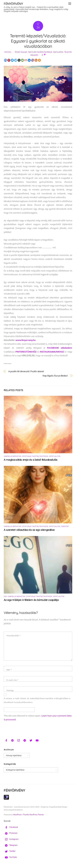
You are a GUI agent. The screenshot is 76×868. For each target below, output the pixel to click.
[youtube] (37, 740)
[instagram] (19, 740)
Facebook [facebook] (11, 827)
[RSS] (36, 60)
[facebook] (6, 740)
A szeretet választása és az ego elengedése (29, 530)
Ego (5, 596)
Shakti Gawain (21, 52)
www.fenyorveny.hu (26, 340)
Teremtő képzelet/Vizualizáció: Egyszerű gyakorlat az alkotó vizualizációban (38, 41)
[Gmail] (26, 60)
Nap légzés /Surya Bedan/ (55, 376)
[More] (39, 60)
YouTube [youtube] (10, 857)
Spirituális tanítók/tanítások (40, 52)
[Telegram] (16, 60)
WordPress (17, 815)
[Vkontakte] (29, 60)
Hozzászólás (14, 636)
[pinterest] (12, 740)
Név (9, 670)
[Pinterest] (9, 60)
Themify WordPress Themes (33, 815)
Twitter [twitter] (10, 851)
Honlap (10, 690)
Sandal (8, 52)
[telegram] (25, 740)
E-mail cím (12, 680)
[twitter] (31, 740)
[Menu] (70, 3)
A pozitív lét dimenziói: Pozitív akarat (26, 371)
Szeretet (65, 526)
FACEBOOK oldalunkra (59, 348)
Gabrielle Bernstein (13, 456)
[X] (19, 60)
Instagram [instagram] (11, 839)
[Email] (22, 60)
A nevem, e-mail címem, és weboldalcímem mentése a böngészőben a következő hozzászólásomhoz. (37, 700)
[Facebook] (5, 60)
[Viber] (33, 60)
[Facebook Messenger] (12, 60)
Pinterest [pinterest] (10, 833)
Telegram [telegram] (11, 845)
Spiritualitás (58, 52)
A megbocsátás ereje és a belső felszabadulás (31, 460)
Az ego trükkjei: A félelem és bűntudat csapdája (31, 600)
